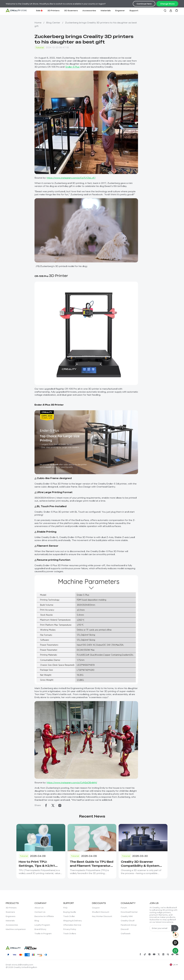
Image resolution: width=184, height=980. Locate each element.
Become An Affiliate (44, 916)
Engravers (11, 916)
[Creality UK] (16, 10)
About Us (39, 908)
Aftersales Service (72, 925)
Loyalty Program (42, 925)
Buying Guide (70, 912)
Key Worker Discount (102, 916)
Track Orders (70, 933)
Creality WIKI (127, 916)
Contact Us (40, 912)
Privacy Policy (70, 929)
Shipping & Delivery (72, 921)
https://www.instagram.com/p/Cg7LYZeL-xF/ (71, 178)
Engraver (120, 10)
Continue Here (144, 4)
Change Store (167, 4)
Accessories (89, 10)
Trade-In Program (43, 933)
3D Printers (53, 10)
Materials (106, 10)
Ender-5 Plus (73, 67)
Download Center (129, 912)
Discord (125, 929)
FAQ (65, 908)
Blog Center (53, 23)
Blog (37, 921)
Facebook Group (129, 925)
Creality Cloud (128, 921)
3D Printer (51, 275)
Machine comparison (16, 929)
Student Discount (101, 912)
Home (38, 23)
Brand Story (40, 929)
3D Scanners (71, 10)
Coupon (96, 908)
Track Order (69, 916)
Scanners (10, 912)
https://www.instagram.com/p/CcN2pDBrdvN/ (72, 782)
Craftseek (126, 933)
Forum (124, 908)
